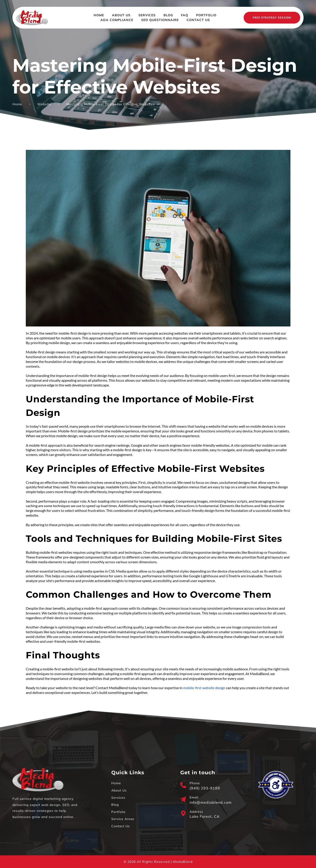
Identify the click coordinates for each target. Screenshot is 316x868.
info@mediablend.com (211, 802)
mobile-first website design (204, 688)
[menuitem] (99, 15)
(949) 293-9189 (205, 788)
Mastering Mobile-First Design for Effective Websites (110, 104)
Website (44, 104)
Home (17, 104)
